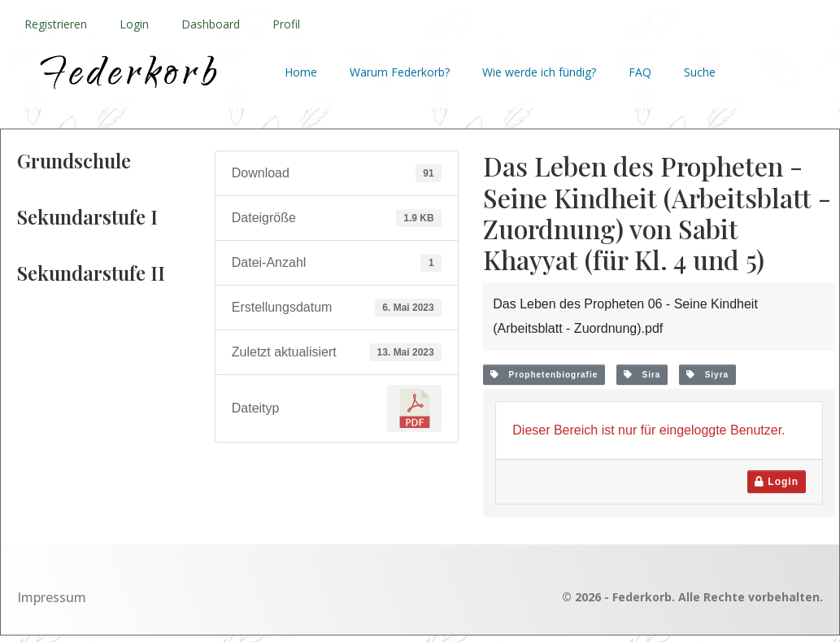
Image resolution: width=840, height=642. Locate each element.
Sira (642, 375)
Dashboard (211, 24)
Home (301, 72)
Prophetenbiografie (544, 375)
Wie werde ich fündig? (539, 72)
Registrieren (56, 24)
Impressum (52, 597)
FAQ (640, 72)
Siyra (707, 375)
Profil (286, 24)
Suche (700, 72)
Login (134, 24)
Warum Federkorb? (400, 72)
